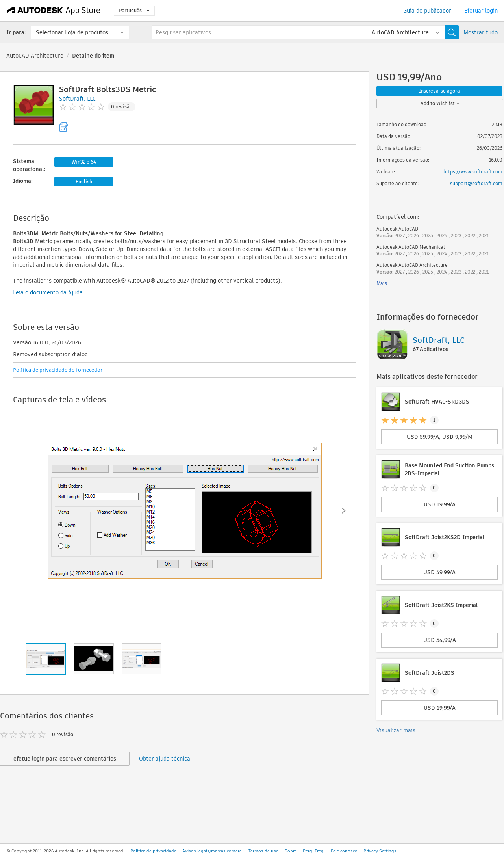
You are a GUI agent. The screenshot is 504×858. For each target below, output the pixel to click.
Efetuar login (481, 11)
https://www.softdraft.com (473, 172)
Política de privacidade (153, 851)
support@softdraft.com (476, 183)
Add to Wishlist (440, 103)
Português (134, 10)
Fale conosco (344, 851)
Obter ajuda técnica (165, 759)
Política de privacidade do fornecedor (58, 370)
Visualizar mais (396, 730)
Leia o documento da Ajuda (48, 292)
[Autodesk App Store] (54, 11)
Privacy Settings (380, 851)
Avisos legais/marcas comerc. (212, 851)
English (84, 181)
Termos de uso (264, 851)
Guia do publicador (427, 11)
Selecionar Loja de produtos (72, 32)
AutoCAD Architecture (35, 56)
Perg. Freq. (314, 851)
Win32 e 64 (84, 162)
